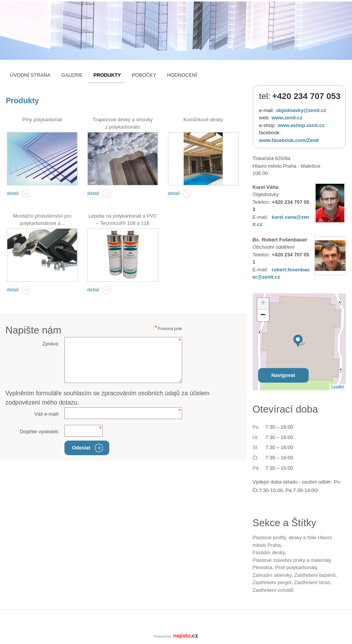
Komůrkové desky (203, 120)
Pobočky (144, 75)
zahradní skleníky (272, 575)
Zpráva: (51, 344)
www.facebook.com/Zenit (289, 140)
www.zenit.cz (287, 118)
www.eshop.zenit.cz (301, 125)
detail (13, 193)
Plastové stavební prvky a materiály (292, 560)
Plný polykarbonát (42, 120)
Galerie (72, 75)
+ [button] (263, 304)
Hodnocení (182, 75)
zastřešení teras (312, 582)
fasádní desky (269, 552)
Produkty (107, 75)
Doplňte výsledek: (40, 432)
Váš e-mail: (47, 414)
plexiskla (262, 567)
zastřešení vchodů (273, 590)
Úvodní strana (30, 75)
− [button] (263, 315)
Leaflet (338, 387)
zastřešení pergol (272, 582)
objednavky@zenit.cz (301, 110)
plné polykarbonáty (296, 567)
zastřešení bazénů (315, 575)
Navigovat (283, 375)
